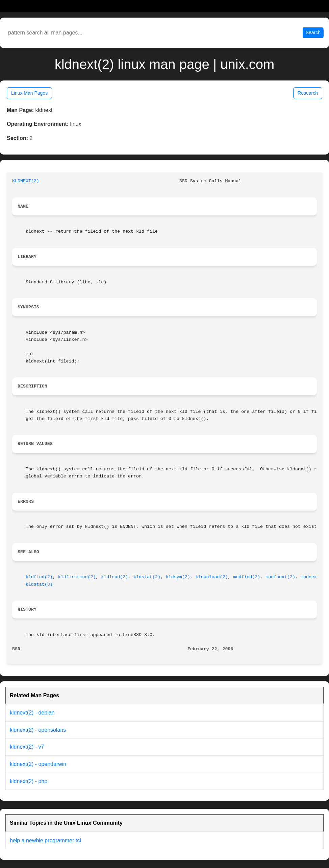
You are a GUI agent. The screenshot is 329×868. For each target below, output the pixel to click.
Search (313, 32)
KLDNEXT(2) (26, 181)
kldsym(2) (178, 577)
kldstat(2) (147, 577)
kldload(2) (115, 577)
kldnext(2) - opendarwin (38, 764)
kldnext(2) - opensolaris (38, 730)
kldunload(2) (212, 577)
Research (308, 93)
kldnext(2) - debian (32, 713)
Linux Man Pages (29, 93)
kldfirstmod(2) (77, 577)
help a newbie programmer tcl (45, 840)
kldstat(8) (39, 584)
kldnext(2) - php (29, 781)
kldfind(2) (39, 577)
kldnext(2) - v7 (27, 747)
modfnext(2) (280, 577)
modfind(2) (247, 577)
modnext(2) (314, 577)
